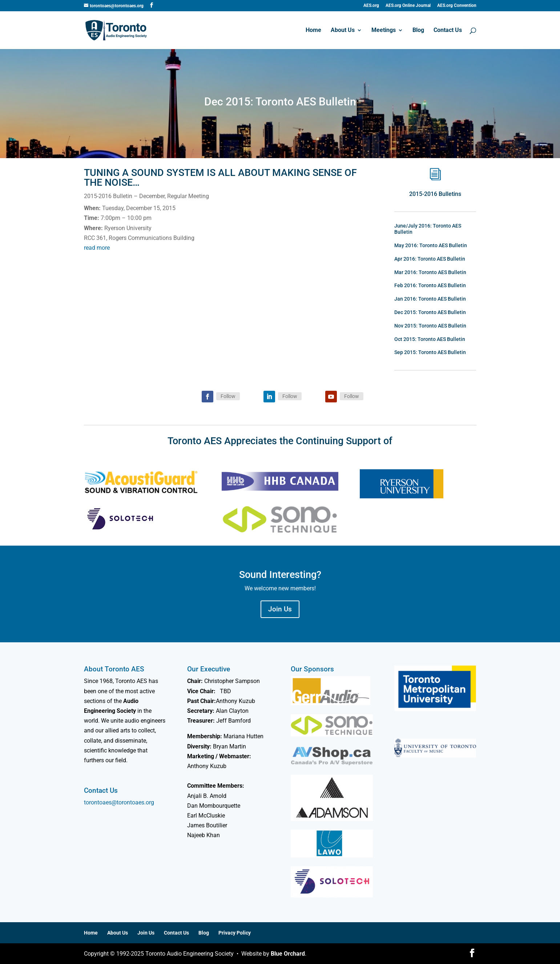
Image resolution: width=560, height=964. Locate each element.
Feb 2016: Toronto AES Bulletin (430, 285)
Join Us (280, 609)
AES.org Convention (457, 6)
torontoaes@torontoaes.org (119, 802)
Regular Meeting (188, 196)
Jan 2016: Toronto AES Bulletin (430, 299)
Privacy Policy (235, 933)
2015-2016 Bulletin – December (124, 196)
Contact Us (448, 31)
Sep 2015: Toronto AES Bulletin (430, 352)
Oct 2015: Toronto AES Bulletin (430, 339)
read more (97, 248)
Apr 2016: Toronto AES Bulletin (430, 259)
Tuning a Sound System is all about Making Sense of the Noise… (220, 178)
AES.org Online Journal (408, 6)
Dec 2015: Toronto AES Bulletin (430, 312)
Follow (228, 396)
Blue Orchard (288, 954)
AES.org (371, 6)
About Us (343, 31)
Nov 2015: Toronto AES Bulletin (430, 326)
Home (313, 31)
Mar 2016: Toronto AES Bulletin (430, 272)
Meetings (384, 31)
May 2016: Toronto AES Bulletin (431, 245)
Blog (418, 31)
